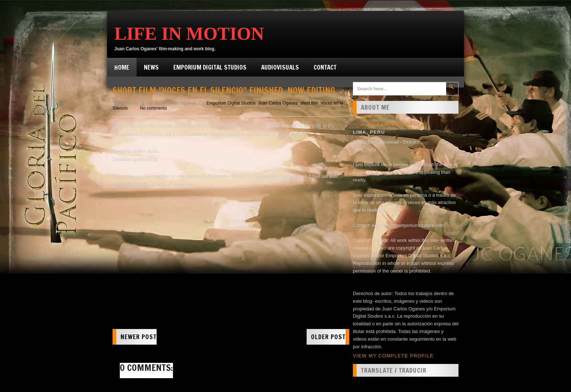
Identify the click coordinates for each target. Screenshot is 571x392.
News (151, 67)
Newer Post (139, 337)
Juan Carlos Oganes (278, 103)
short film (309, 103)
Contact (325, 67)
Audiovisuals (280, 67)
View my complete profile (393, 356)
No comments (153, 108)
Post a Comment (137, 382)
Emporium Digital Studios (210, 67)
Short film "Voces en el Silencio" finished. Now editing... (227, 90)
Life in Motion (189, 34)
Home (122, 67)
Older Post (328, 337)
